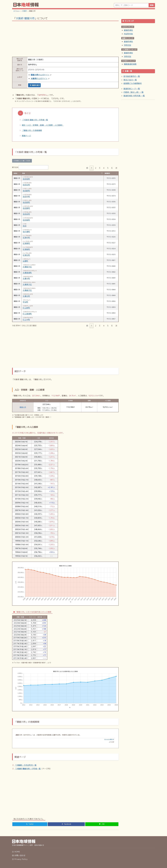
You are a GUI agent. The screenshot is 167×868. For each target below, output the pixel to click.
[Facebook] (66, 824)
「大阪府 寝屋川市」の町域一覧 (35, 120)
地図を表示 (35, 85)
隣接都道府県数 (130, 64)
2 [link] (96, 168)
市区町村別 (128, 34)
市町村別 (128, 45)
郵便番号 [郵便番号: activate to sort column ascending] (107, 173)
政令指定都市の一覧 (132, 76)
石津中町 (26, 238)
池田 (25, 226)
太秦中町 (26, 279)
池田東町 (26, 208)
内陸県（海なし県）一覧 (133, 92)
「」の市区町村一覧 (25, 765)
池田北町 (26, 185)
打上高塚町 (27, 314)
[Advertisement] (65, 39)
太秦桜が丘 (27, 267)
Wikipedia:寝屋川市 (109, 739)
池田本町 (26, 214)
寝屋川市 (23, 407)
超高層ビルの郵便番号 (133, 83)
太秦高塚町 (27, 273)
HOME (16, 852)
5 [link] (108, 168)
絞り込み (30, 167)
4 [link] (104, 168)
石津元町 (26, 255)
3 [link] (100, 168)
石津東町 (26, 243)
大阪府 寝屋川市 (25, 18)
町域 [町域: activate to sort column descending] (23, 173)
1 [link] (92, 168)
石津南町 (26, 249)
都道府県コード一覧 (132, 89)
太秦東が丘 (27, 284)
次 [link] (116, 168)
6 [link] (112, 168)
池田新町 (26, 191)
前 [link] (87, 168)
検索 (152, 5)
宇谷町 (25, 302)
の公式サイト (40, 75)
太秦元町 (26, 296)
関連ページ (26, 136)
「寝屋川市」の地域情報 (32, 130)
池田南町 (26, 220)
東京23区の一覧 (130, 80)
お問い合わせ (19, 855)
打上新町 (26, 308)
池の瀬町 (26, 232)
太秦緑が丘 (27, 290)
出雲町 (25, 261)
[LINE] (102, 824)
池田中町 (26, 197)
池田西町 (26, 202)
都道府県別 (128, 30)
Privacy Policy (20, 859)
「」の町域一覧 (28, 769)
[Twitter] (30, 824)
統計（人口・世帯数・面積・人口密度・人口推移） (43, 125)
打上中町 (26, 320)
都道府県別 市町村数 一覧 (134, 96)
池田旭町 (26, 179)
